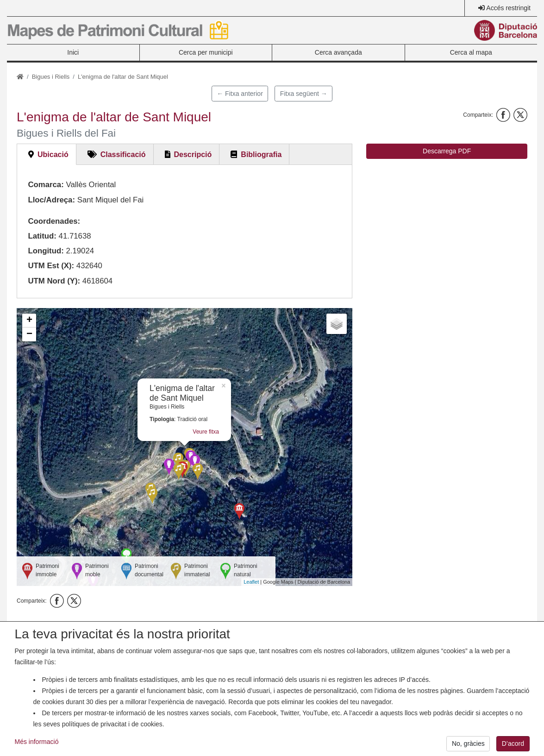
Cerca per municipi (206, 52)
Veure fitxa (206, 432)
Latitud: (42, 236)
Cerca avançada (338, 52)
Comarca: (46, 185)
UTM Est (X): (51, 266)
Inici (73, 52)
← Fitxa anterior (240, 94)
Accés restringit (508, 8)
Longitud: (46, 251)
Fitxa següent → (304, 94)
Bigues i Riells (51, 77)
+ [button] (29, 321)
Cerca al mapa (471, 52)
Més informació (37, 746)
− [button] (29, 334)
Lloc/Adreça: (51, 200)
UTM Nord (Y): (54, 281)
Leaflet (251, 582)
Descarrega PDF (447, 151)
